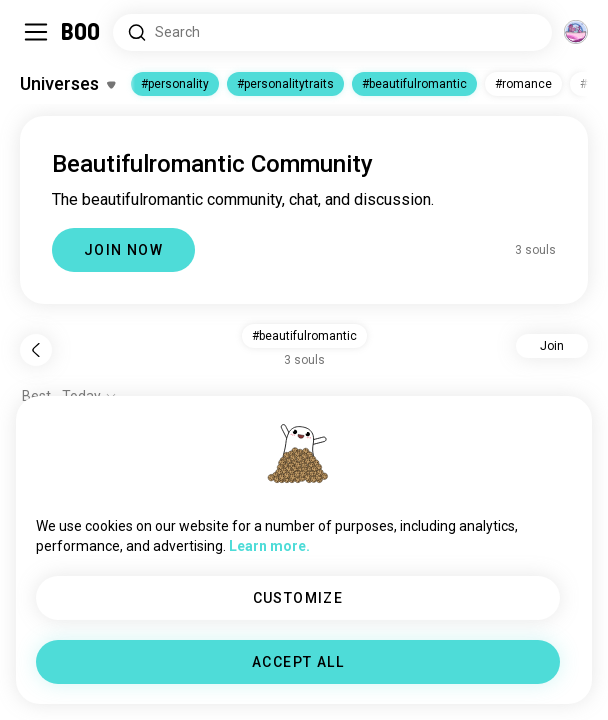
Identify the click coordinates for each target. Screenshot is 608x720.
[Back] (36, 350)
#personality (175, 84)
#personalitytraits (285, 84)
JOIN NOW (123, 250)
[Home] (81, 32)
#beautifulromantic (414, 84)
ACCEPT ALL (298, 662)
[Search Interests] (332, 32)
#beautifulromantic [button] (304, 336)
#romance (523, 84)
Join (552, 346)
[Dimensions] (576, 32)
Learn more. (269, 546)
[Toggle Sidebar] (36, 32)
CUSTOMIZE (298, 598)
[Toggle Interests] (67, 84)
